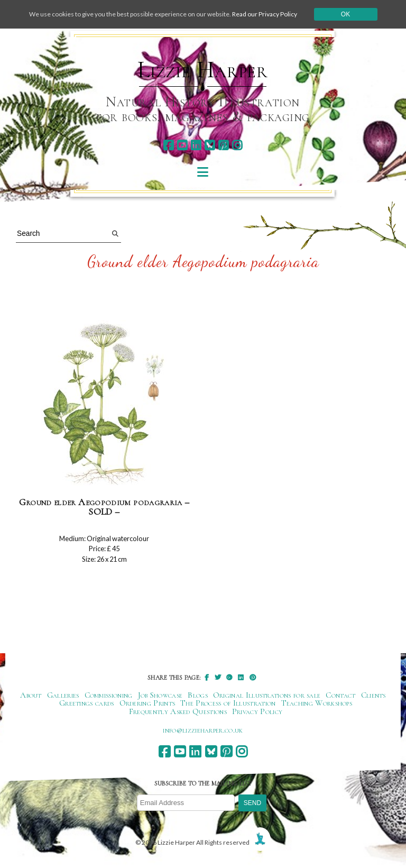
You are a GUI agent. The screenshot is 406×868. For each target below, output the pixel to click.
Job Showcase (160, 695)
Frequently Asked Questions (178, 711)
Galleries (63, 695)
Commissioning (109, 695)
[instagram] (237, 145)
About (31, 695)
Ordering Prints (147, 703)
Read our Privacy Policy (265, 14)
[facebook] (168, 145)
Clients (373, 695)
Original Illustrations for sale (267, 695)
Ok (345, 14)
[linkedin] (196, 145)
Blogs (198, 695)
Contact (340, 695)
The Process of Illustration (228, 703)
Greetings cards (87, 703)
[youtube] (182, 145)
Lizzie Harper (203, 70)
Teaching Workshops (317, 703)
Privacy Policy (257, 711)
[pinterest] (223, 145)
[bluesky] (210, 145)
